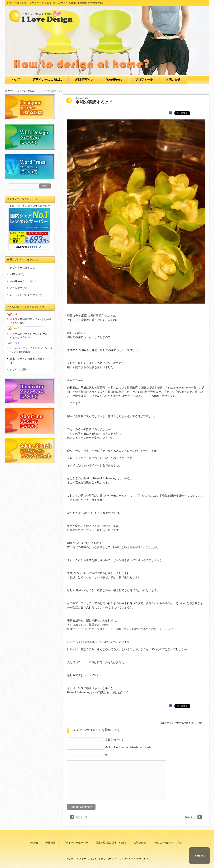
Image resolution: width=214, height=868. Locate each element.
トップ (15, 79)
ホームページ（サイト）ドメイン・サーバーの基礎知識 (31, 350)
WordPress (114, 79)
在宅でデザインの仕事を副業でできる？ (30, 361)
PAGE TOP (199, 856)
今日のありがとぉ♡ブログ (30, 91)
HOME (11, 91)
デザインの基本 (19, 369)
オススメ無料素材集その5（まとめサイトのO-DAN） (31, 321)
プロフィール (144, 79)
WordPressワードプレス (24, 281)
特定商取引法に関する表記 (111, 843)
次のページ (191, 817)
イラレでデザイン (20, 288)
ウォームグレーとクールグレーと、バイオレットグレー (31, 336)
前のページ (81, 817)
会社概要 (50, 843)
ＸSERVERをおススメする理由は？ (30, 206)
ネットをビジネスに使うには (26, 295)
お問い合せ (173, 79)
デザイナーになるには (47, 79)
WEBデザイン (84, 79)
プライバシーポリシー (76, 843)
